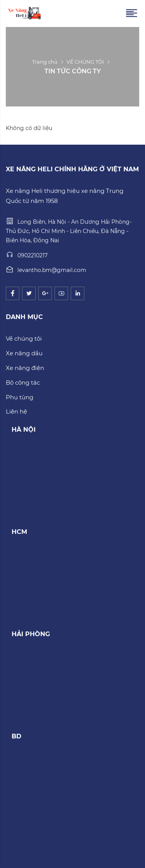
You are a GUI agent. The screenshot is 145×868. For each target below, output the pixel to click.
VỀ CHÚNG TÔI (85, 62)
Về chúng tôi (24, 339)
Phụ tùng (20, 397)
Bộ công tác (23, 382)
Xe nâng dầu (24, 353)
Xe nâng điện (25, 368)
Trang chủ (45, 62)
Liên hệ (16, 411)
